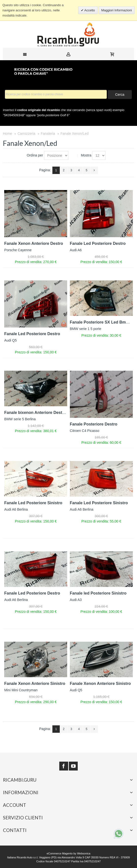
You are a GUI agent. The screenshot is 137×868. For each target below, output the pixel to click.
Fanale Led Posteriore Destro (98, 243)
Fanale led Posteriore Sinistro (98, 593)
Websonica (84, 853)
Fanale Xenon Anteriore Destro (34, 243)
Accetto (89, 10)
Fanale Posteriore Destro (94, 424)
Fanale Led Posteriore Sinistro (33, 503)
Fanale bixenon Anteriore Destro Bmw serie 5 (47, 412)
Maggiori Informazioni (117, 10)
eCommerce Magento (60, 853)
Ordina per (35, 155)
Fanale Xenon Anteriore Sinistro (35, 683)
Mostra (86, 155)
